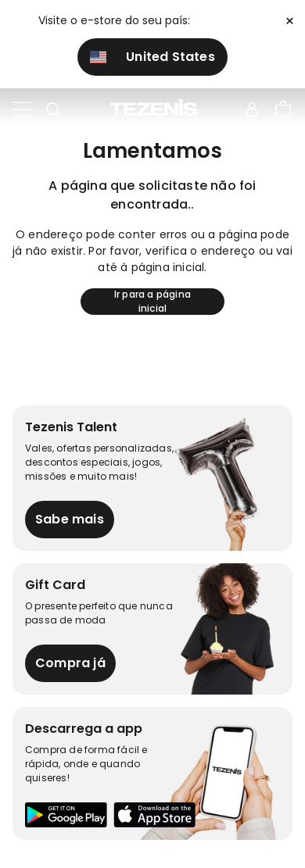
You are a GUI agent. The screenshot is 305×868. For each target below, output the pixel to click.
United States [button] (152, 57)
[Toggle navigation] (22, 110)
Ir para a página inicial (152, 302)
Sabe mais (70, 519)
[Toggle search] (53, 110)
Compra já (70, 663)
